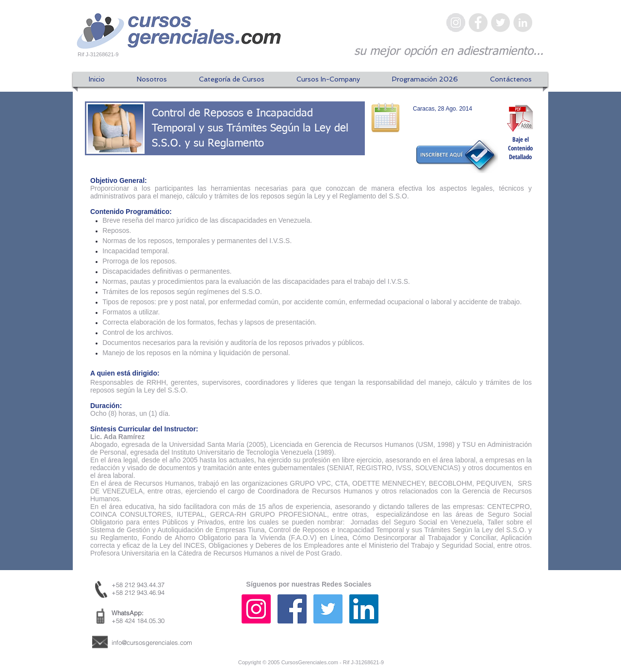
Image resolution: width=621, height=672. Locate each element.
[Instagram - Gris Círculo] (456, 23)
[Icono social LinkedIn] (364, 609)
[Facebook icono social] (292, 609)
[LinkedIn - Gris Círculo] (523, 23)
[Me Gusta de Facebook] (483, 618)
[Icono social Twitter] (328, 609)
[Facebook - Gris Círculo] (478, 23)
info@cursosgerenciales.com (152, 642)
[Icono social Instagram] (256, 609)
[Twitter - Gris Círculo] (500, 23)
